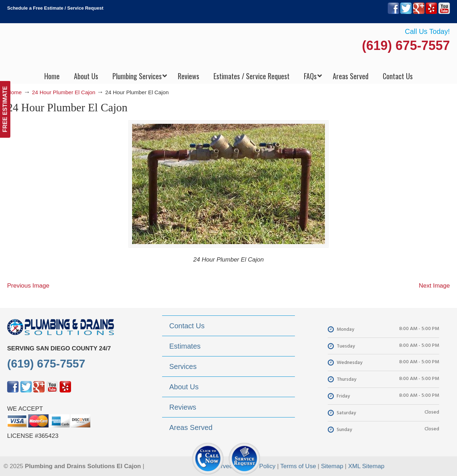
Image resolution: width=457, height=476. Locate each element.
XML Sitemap (366, 466)
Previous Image (28, 286)
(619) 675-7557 (406, 45)
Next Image (434, 286)
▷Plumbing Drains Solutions (229, 47)
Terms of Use (298, 466)
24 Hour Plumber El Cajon (64, 92)
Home (14, 92)
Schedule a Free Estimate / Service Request (55, 8)
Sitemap (332, 466)
